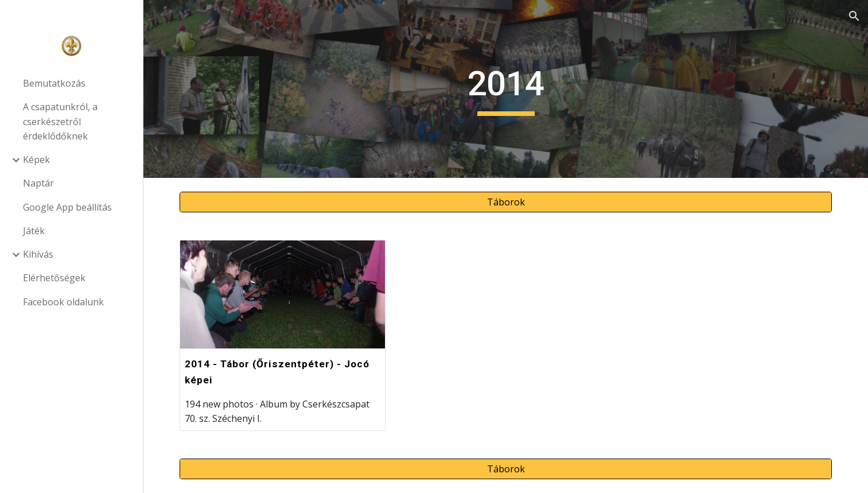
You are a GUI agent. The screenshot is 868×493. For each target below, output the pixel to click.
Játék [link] (34, 231)
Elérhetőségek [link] (54, 278)
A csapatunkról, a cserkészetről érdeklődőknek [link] (60, 121)
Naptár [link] (38, 183)
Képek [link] (36, 160)
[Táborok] (506, 202)
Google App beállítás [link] (67, 207)
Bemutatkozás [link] (54, 83)
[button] (854, 16)
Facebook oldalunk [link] (63, 302)
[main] (506, 89)
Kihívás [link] (38, 254)
